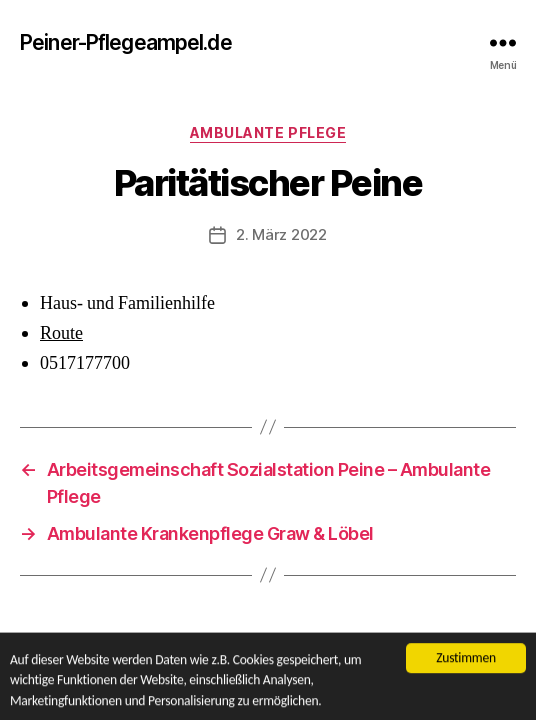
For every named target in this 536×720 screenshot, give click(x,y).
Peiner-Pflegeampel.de (126, 42)
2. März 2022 (281, 234)
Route (61, 333)
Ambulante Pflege (268, 132)
